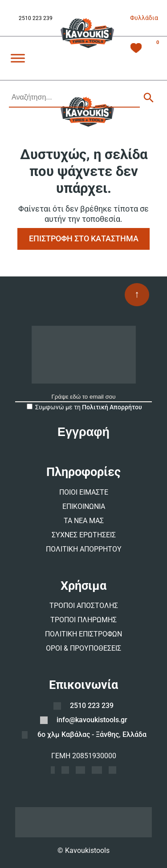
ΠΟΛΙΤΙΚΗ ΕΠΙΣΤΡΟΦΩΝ (83, 634)
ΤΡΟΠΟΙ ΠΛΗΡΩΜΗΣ (83, 620)
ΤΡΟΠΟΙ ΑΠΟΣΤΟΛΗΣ (84, 606)
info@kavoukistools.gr (92, 720)
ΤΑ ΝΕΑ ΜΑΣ (84, 521)
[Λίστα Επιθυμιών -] (136, 49)
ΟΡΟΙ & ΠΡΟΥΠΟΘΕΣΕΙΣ (83, 648)
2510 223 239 (36, 18)
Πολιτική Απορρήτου (112, 407)
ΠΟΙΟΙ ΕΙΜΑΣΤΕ (84, 492)
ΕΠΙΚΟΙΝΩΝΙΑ (84, 506)
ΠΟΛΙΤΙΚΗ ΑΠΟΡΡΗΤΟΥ (84, 549)
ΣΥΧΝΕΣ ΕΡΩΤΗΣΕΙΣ (84, 535)
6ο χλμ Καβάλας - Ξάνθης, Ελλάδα (92, 734)
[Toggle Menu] (18, 58)
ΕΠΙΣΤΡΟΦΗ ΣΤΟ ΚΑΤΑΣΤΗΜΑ (84, 238)
